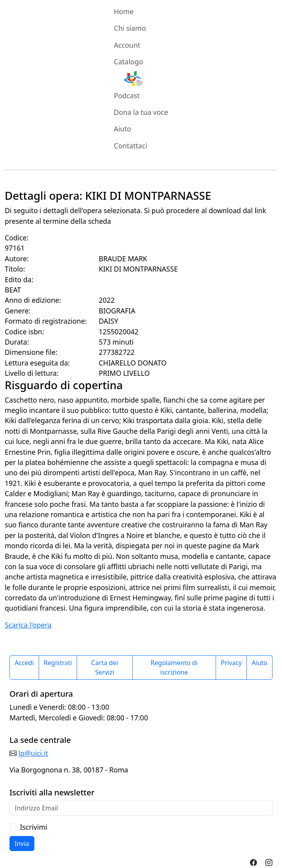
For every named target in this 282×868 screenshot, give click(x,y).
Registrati (58, 663)
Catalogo (128, 62)
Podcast (127, 96)
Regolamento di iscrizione (174, 667)
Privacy (231, 663)
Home (124, 11)
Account (127, 45)
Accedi (24, 663)
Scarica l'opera (28, 625)
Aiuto (122, 129)
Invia (22, 844)
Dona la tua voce (141, 112)
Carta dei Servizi (105, 667)
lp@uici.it (33, 753)
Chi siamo (130, 28)
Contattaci (130, 146)
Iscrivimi (33, 827)
